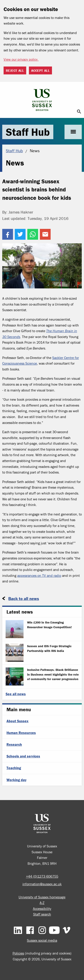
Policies (18, 953)
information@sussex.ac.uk (42, 884)
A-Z (42, 903)
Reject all (15, 70)
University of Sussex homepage (42, 897)
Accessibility (42, 909)
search (79, 112)
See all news (16, 694)
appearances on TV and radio (39, 575)
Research (14, 744)
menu (73, 132)
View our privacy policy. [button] (21, 59)
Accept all (40, 70)
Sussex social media (42, 940)
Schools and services (23, 756)
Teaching (14, 768)
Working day (16, 780)
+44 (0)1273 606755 (42, 876)
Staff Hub (28, 132)
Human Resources (21, 733)
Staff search (42, 914)
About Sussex (17, 721)
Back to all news (24, 598)
